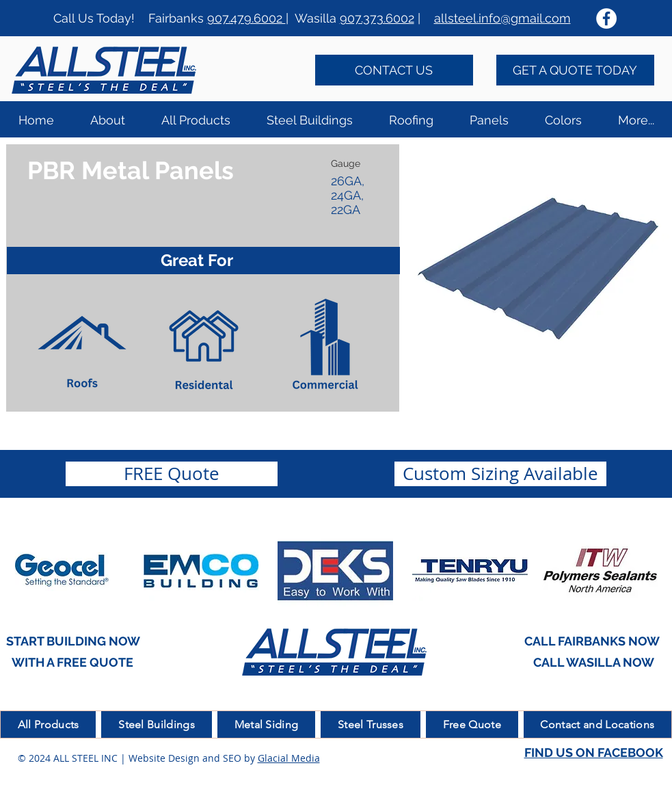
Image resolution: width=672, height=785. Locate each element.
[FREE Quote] (172, 474)
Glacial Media (289, 758)
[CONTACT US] (394, 70)
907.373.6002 (377, 18)
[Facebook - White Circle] (606, 18)
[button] (411, 119)
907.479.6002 (246, 18)
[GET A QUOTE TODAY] (575, 70)
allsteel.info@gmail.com (502, 18)
